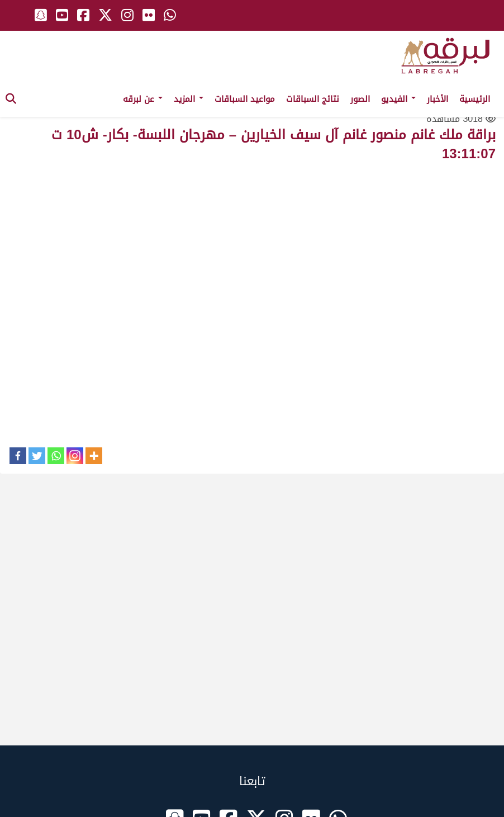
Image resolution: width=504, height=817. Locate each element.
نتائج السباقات (313, 99)
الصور (360, 99)
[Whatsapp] (56, 456)
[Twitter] (37, 456)
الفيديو (398, 99)
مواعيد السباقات (245, 99)
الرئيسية (475, 99)
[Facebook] (18, 456)
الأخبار (438, 99)
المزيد (189, 99)
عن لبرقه (143, 99)
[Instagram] (75, 456)
